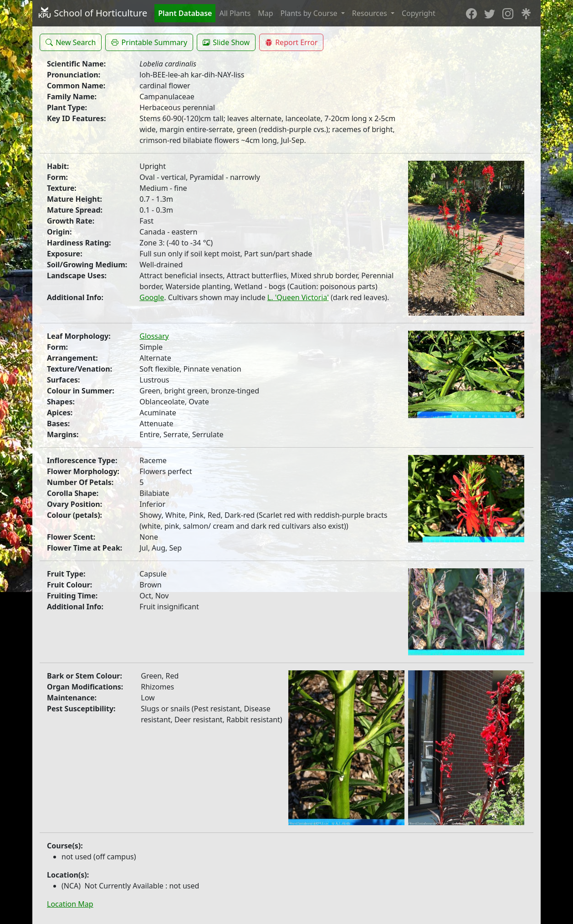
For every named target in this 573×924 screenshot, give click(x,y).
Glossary (154, 336)
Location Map (70, 904)
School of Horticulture (92, 13)
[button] (71, 42)
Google (152, 297)
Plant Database (185, 13)
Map (265, 13)
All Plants (235, 13)
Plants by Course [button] (310, 13)
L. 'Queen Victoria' (298, 297)
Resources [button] (371, 13)
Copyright (419, 13)
